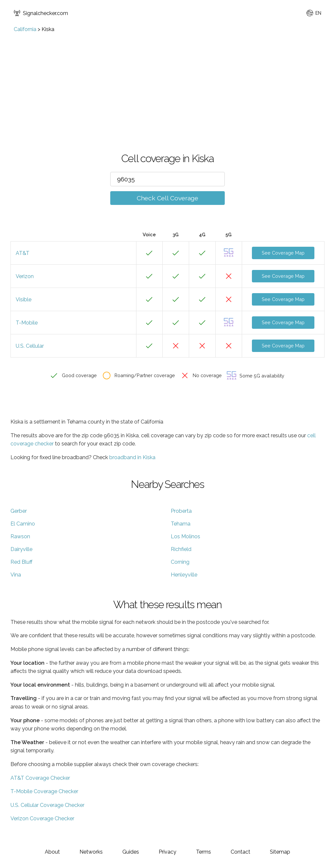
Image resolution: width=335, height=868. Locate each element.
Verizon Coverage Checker (42, 818)
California (25, 29)
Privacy (167, 852)
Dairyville (21, 549)
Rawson (20, 536)
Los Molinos (185, 536)
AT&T (23, 253)
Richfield (181, 549)
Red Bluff (21, 562)
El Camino (23, 524)
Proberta (181, 511)
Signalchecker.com (41, 13)
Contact (240, 852)
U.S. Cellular (30, 346)
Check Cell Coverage (167, 198)
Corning (180, 562)
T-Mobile (27, 323)
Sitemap (280, 852)
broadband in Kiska (132, 457)
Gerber (19, 511)
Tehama (181, 524)
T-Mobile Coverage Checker (44, 791)
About (52, 852)
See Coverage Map (283, 253)
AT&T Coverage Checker (40, 778)
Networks (91, 852)
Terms (203, 852)
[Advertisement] (167, 81)
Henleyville (184, 575)
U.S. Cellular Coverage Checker (47, 805)
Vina (16, 575)
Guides (131, 852)
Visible (24, 300)
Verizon (25, 276)
